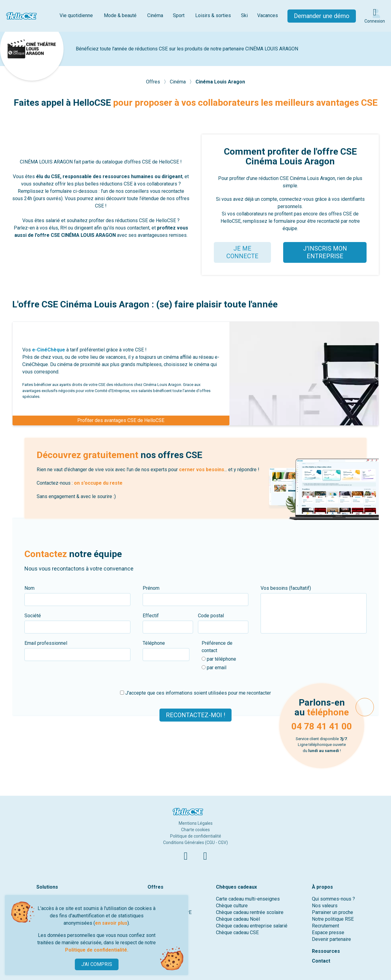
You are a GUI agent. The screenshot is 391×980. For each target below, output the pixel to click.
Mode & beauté (120, 15)
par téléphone (219, 659)
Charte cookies (195, 830)
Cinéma (155, 15)
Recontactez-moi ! (195, 715)
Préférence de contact (217, 647)
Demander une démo (322, 16)
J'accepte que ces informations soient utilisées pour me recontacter (195, 693)
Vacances (268, 15)
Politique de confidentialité (196, 836)
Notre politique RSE (333, 919)
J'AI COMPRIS (97, 964)
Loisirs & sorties (213, 15)
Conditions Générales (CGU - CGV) (195, 842)
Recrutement (325, 926)
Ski (244, 15)
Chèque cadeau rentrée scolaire (250, 912)
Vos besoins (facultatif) (286, 588)
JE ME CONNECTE (242, 252)
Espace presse (328, 932)
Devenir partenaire (331, 939)
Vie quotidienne (76, 15)
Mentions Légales (196, 823)
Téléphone (154, 643)
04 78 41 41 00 (322, 726)
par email (214, 668)
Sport (179, 15)
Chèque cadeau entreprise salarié (252, 926)
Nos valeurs (325, 906)
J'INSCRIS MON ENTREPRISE (325, 252)
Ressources (326, 951)
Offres (154, 82)
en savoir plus (111, 923)
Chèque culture (232, 906)
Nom (29, 588)
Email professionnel (46, 643)
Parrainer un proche (333, 912)
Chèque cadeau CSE (237, 932)
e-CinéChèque (49, 350)
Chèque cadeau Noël (238, 919)
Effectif (151, 616)
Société (33, 616)
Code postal (211, 616)
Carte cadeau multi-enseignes (248, 899)
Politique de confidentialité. (97, 950)
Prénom (151, 588)
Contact (321, 961)
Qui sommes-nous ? (333, 899)
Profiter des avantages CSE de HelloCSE (121, 420)
